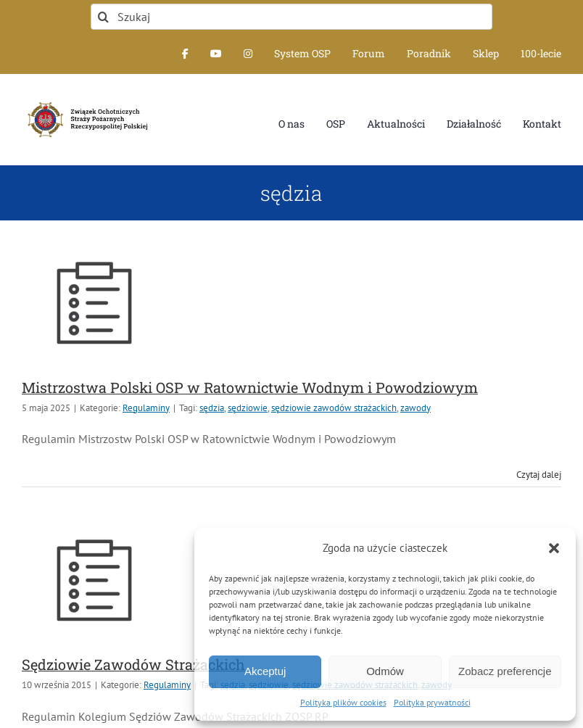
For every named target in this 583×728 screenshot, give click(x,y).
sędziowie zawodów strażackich (334, 408)
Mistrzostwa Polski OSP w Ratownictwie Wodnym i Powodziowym (250, 387)
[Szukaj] (291, 17)
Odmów (385, 671)
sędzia (212, 408)
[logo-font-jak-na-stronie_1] (85, 102)
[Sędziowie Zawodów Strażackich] (94, 580)
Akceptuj (265, 671)
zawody (415, 408)
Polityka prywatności (432, 702)
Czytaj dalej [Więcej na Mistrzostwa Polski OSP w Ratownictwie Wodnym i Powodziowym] (539, 475)
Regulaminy (146, 408)
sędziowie (248, 408)
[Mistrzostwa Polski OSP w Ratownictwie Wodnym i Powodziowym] (94, 302)
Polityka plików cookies (343, 702)
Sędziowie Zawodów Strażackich (133, 664)
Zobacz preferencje (505, 671)
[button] (554, 548)
